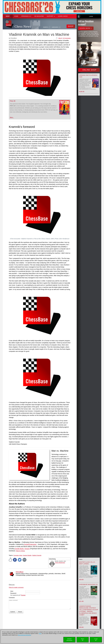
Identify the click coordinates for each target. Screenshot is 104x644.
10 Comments (67, 38)
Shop (8, 16)
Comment (12, 598)
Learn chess (63, 16)
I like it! (60, 38)
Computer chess (18, 555)
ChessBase (20, 572)
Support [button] (51, 16)
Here (40, 633)
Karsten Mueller (27, 555)
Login (91, 16)
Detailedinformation (69, 640)
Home (16, 16)
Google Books (19, 549)
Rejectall (83, 640)
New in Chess (20, 551)
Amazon (27, 549)
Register (23, 595)
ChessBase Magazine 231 (89, 584)
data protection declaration (24, 635)
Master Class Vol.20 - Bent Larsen (87, 563)
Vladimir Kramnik (37, 555)
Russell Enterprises (30, 544)
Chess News (23, 26)
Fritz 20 (13, 101)
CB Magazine (39, 16)
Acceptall (96, 640)
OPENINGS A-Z (26, 16)
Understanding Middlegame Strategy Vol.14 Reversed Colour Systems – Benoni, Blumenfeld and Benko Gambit (89, 611)
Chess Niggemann (60, 563)
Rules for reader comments (16, 587)
